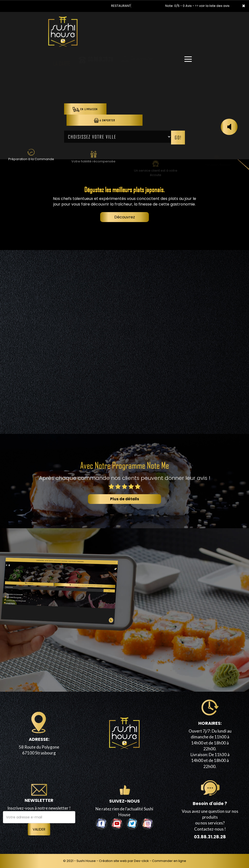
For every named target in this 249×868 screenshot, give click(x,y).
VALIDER (39, 829)
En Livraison (85, 109)
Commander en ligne (169, 861)
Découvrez (125, 217)
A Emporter (105, 121)
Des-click (141, 861)
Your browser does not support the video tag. (124, 101)
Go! (178, 137)
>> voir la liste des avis (212, 6)
